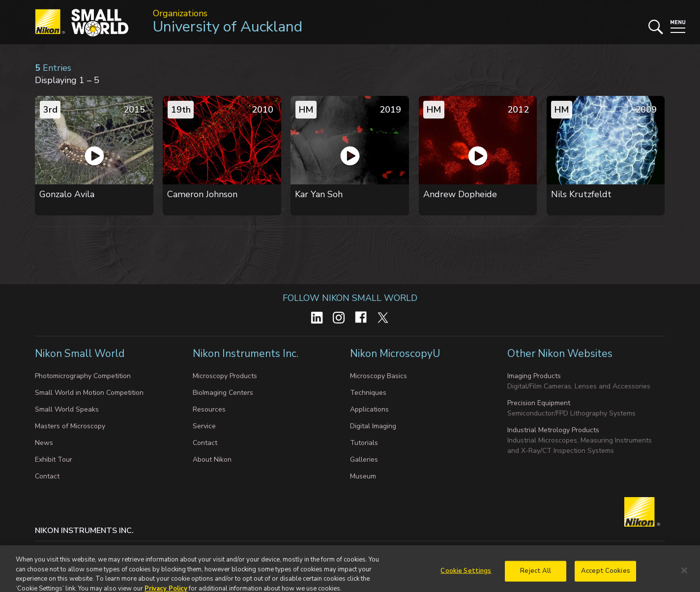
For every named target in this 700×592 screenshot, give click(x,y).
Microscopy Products (225, 376)
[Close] (684, 578)
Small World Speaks (67, 409)
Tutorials (364, 443)
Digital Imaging (373, 426)
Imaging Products (534, 376)
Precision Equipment (539, 403)
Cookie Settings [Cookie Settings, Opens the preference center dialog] (466, 578)
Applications (369, 409)
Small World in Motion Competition (89, 393)
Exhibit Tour (54, 459)
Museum (363, 476)
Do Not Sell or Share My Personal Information (239, 550)
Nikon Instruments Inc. (247, 354)
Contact (47, 476)
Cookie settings (132, 550)
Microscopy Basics (379, 376)
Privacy (86, 550)
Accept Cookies (606, 578)
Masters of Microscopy (70, 426)
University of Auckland (228, 27)
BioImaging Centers (223, 393)
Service (204, 426)
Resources (209, 409)
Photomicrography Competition (83, 376)
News (44, 443)
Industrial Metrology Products (553, 430)
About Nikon (212, 459)
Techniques (368, 393)
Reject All (536, 578)
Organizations (180, 13)
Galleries (364, 459)
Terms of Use (343, 550)
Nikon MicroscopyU (395, 354)
